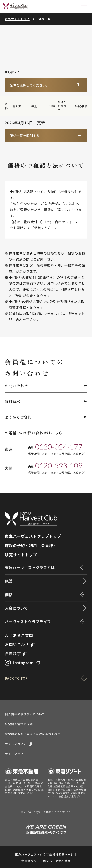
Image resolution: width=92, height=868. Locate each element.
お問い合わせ (46, 386)
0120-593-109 (59, 466)
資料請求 (46, 401)
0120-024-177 (59, 447)
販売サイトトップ (17, 19)
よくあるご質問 (46, 417)
